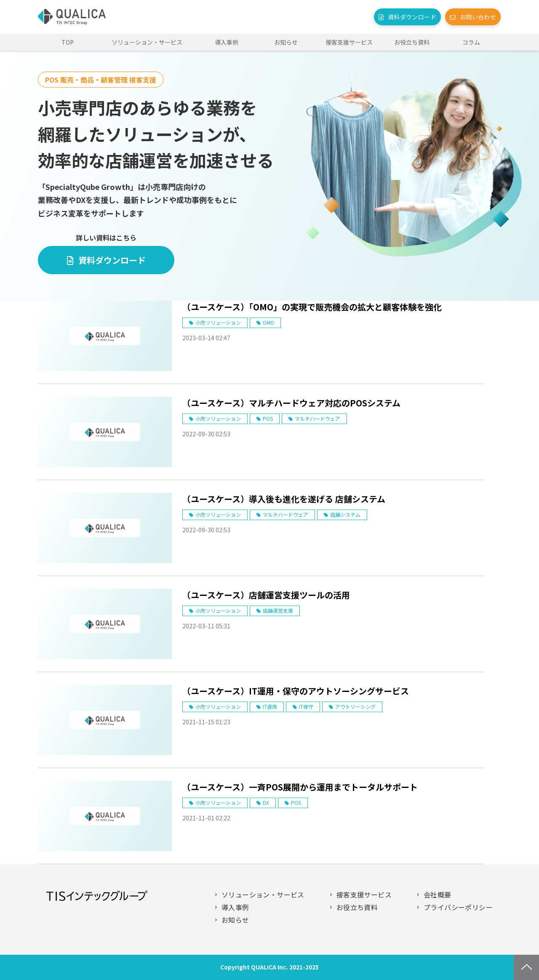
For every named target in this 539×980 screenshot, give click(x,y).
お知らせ (286, 42)
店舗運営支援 (278, 610)
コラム (471, 42)
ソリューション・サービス (147, 42)
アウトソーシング (355, 706)
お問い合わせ (478, 17)
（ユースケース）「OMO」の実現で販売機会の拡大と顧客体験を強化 (312, 307)
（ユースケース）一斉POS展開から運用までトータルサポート (300, 787)
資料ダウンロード (412, 17)
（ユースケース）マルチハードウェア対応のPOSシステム (291, 403)
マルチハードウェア (318, 418)
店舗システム (345, 514)
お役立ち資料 (412, 42)
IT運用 (270, 706)
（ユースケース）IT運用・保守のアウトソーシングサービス (296, 691)
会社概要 (438, 895)
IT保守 (306, 706)
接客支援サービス (349, 42)
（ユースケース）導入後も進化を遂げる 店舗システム (284, 499)
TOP (68, 42)
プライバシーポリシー (458, 907)
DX (266, 802)
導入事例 (227, 42)
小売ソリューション (218, 322)
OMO (268, 322)
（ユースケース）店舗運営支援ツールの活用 (266, 595)
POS (268, 418)
